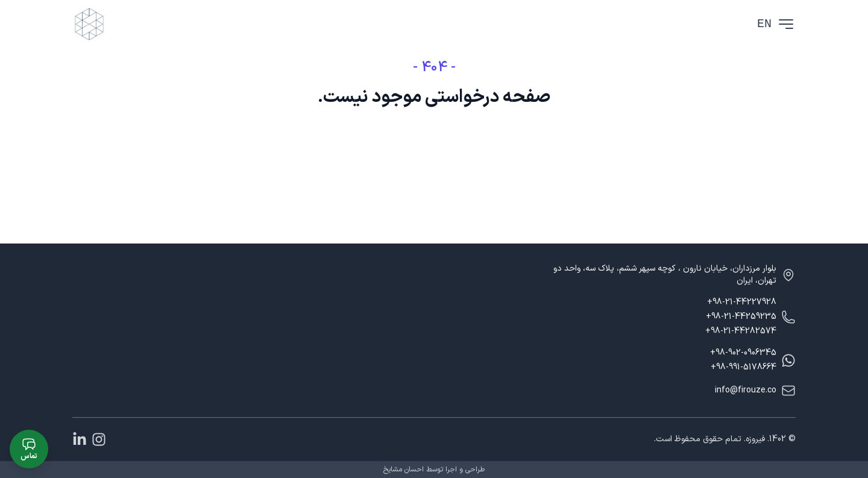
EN (764, 24)
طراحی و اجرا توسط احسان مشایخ (434, 470)
